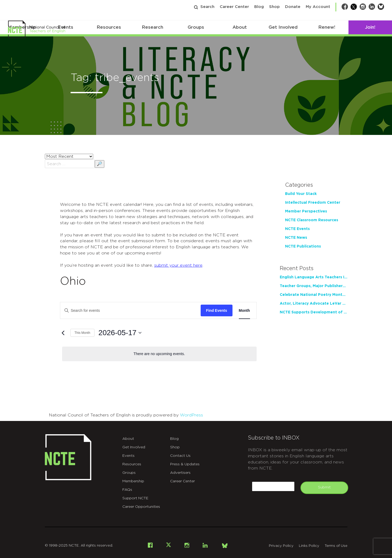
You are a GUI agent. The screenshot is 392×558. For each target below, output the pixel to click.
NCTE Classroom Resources (312, 220)
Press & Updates (185, 464)
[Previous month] (63, 333)
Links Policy (309, 546)
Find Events (216, 310)
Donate (293, 7)
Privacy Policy (281, 546)
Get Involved (283, 27)
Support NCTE (135, 498)
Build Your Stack (301, 194)
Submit (324, 487)
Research (152, 27)
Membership (133, 481)
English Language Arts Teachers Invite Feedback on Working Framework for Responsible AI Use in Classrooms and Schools (314, 277)
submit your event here (178, 265)
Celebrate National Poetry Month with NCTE (314, 295)
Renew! (327, 27)
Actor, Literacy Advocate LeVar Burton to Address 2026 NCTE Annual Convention (314, 304)
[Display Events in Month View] (244, 311)
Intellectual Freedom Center (313, 203)
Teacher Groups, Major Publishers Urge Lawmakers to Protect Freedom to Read (314, 286)
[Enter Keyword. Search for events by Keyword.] (131, 311)
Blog (259, 7)
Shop (274, 7)
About (240, 27)
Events (128, 456)
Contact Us (180, 456)
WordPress (191, 415)
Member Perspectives (306, 211)
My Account (318, 7)
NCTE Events (297, 229)
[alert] (159, 354)
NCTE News (296, 238)
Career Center (234, 7)
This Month (82, 333)
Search (207, 7)
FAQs (127, 490)
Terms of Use (336, 546)
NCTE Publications (303, 246)
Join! (370, 27)
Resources (109, 27)
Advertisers (180, 473)
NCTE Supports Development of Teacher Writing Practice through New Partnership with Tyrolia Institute (314, 312)
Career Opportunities (141, 507)
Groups (196, 27)
